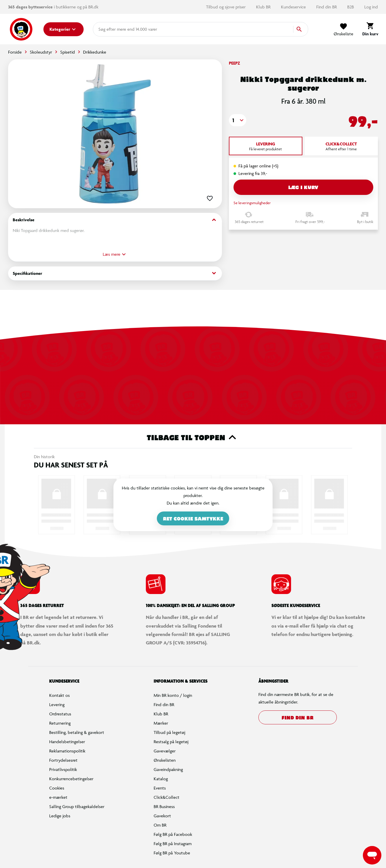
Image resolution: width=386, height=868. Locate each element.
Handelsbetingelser (67, 742)
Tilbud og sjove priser (226, 7)
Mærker (161, 723)
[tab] (266, 146)
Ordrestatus (60, 714)
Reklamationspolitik (67, 751)
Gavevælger (165, 751)
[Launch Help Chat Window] (372, 855)
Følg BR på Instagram (173, 844)
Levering (57, 705)
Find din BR (327, 7)
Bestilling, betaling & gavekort (77, 732)
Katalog (161, 779)
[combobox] (108, 29)
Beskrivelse (115, 220)
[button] (238, 120)
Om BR (160, 825)
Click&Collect (167, 797)
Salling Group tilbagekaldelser (77, 806)
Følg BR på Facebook (173, 834)
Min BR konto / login (173, 695)
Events (160, 788)
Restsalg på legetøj (171, 742)
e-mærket (58, 797)
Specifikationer (115, 273)
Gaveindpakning (168, 769)
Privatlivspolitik (63, 769)
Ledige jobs (60, 816)
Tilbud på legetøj (169, 732)
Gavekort (162, 816)
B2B (351, 7)
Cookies (57, 788)
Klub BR (264, 7)
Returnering (60, 723)
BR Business (164, 806)
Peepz (235, 63)
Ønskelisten (165, 760)
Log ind (371, 7)
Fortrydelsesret (63, 760)
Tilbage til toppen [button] (193, 437)
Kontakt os (59, 695)
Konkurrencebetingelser (71, 779)
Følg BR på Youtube (172, 853)
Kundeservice (294, 7)
